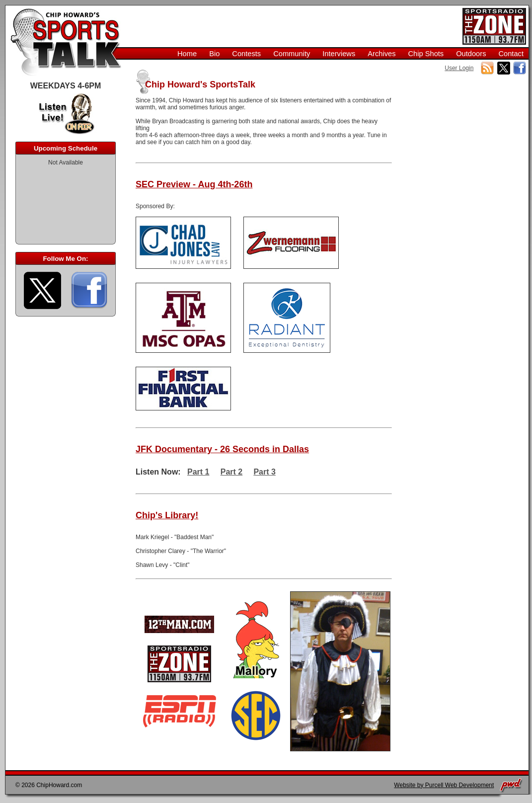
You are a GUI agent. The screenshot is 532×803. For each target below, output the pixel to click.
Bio (214, 54)
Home (187, 54)
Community (292, 54)
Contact (511, 54)
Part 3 (264, 472)
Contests (246, 54)
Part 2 (231, 472)
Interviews (339, 54)
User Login (459, 68)
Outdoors (471, 54)
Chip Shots (426, 54)
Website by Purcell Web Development (444, 785)
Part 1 (198, 472)
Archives (381, 54)
